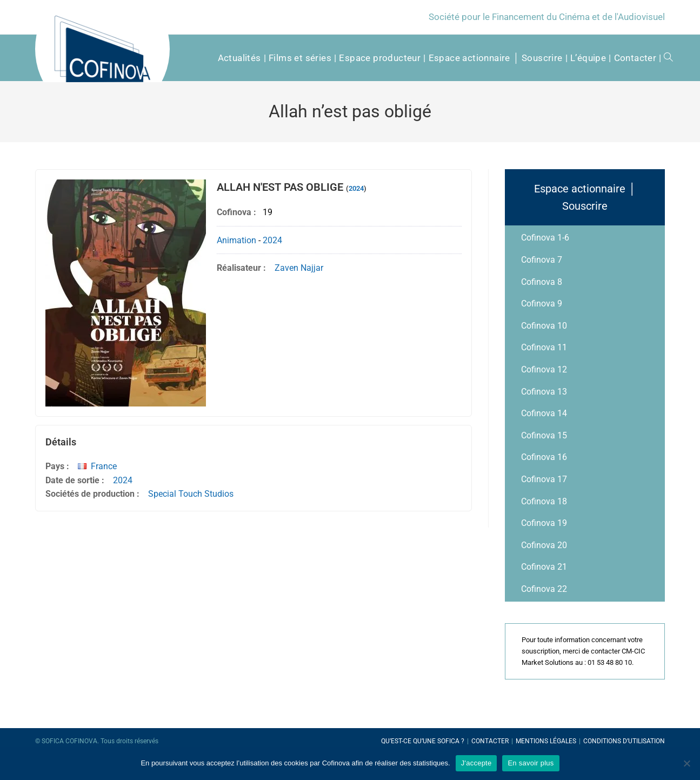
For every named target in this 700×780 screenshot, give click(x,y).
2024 (356, 188)
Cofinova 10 (544, 326)
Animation (236, 240)
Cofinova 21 (544, 567)
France (104, 466)
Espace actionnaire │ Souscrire (585, 197)
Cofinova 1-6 (545, 238)
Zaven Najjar (299, 268)
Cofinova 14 (544, 413)
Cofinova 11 (544, 347)
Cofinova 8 (542, 282)
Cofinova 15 (544, 435)
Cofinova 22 (544, 589)
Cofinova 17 (544, 479)
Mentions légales (546, 741)
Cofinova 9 (542, 304)
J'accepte (476, 763)
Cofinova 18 (544, 501)
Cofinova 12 (544, 369)
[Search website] (665, 58)
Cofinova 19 (544, 523)
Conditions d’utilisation (624, 741)
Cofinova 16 (544, 457)
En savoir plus (531, 763)
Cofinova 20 (544, 545)
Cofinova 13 (544, 392)
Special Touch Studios (191, 494)
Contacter (490, 741)
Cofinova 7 (542, 260)
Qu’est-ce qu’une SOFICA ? (423, 741)
